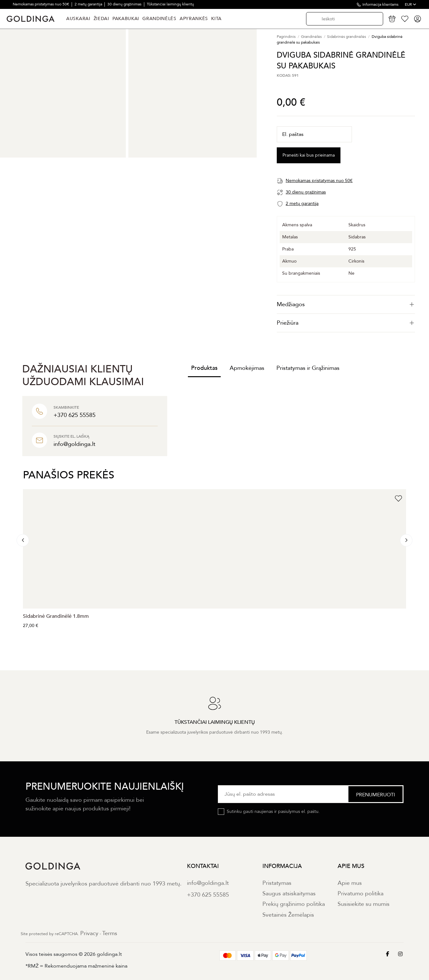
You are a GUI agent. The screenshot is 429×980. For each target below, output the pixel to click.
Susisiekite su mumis (364, 904)
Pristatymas (277, 883)
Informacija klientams (380, 4)
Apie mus (350, 883)
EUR (411, 4)
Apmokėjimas (247, 368)
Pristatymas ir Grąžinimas (308, 368)
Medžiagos (346, 304)
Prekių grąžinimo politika (294, 904)
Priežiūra (346, 323)
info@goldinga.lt (208, 883)
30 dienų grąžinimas (125, 4)
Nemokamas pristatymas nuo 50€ (41, 4)
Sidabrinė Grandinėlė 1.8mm (56, 616)
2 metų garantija (89, 4)
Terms (110, 933)
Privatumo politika (361, 894)
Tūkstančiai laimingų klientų (170, 4)
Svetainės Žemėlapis (288, 915)
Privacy (89, 933)
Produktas (204, 368)
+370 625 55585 (208, 895)
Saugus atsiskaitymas (289, 894)
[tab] (346, 304)
